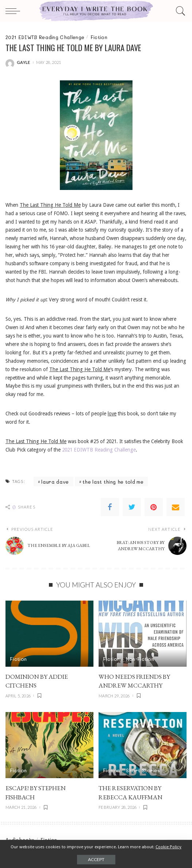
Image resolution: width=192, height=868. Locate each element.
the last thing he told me (113, 482)
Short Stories (143, 770)
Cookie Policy (168, 847)
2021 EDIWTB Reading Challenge (45, 37)
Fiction (99, 37)
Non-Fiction (140, 659)
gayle (24, 62)
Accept (96, 859)
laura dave (55, 482)
